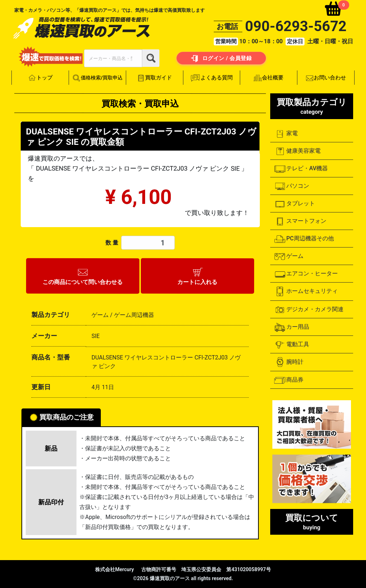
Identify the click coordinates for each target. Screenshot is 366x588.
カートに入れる (197, 275)
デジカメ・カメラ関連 (309, 310)
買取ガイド (154, 78)
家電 (286, 134)
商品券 (289, 380)
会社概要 (269, 78)
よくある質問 (212, 78)
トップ (40, 78)
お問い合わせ (326, 78)
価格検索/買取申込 (97, 78)
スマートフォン (300, 221)
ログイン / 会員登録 (221, 59)
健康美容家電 (297, 151)
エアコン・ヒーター (306, 274)
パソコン (291, 186)
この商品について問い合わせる (83, 275)
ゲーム (289, 256)
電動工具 (291, 345)
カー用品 (291, 327)
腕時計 (289, 362)
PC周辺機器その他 (304, 239)
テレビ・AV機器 (301, 169)
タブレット (294, 204)
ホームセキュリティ (306, 291)
